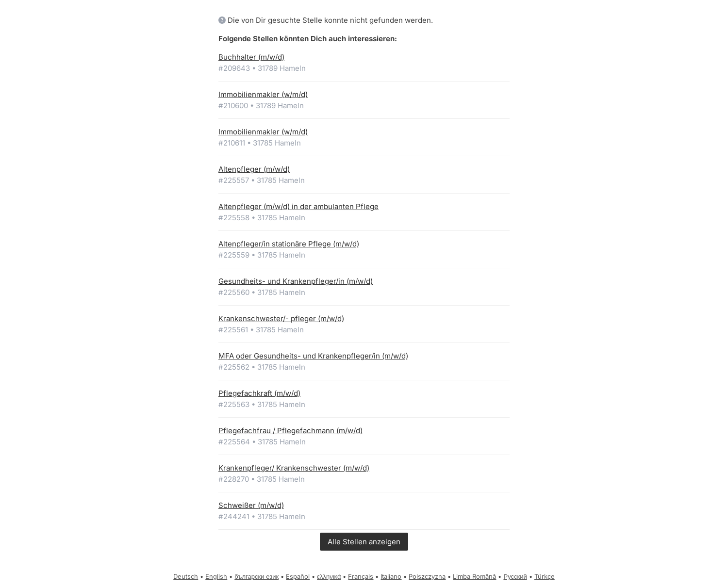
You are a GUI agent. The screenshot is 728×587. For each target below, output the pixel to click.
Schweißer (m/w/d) (251, 505)
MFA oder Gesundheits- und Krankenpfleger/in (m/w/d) (313, 356)
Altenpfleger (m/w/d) (254, 169)
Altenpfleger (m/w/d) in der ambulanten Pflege (298, 206)
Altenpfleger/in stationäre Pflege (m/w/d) (289, 244)
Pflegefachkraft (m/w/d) (259, 393)
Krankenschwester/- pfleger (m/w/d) (281, 318)
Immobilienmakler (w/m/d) (263, 94)
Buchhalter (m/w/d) (251, 57)
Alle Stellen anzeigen (364, 542)
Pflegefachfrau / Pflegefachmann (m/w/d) (290, 431)
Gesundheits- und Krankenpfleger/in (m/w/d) (296, 281)
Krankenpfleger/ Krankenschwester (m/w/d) (294, 468)
